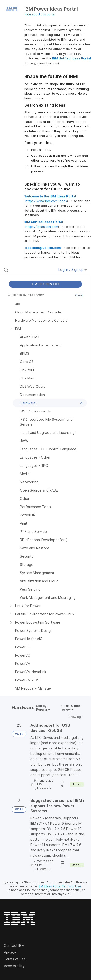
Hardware (44, 788)
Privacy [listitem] (10, 952)
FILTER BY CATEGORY (26, 295)
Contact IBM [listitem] (14, 945)
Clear (79, 295)
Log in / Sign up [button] (73, 269)
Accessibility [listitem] (14, 966)
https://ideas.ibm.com (42, 227)
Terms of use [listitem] (15, 959)
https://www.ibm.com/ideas (46, 201)
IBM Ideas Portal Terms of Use (59, 886)
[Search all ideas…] (29, 270)
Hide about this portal (40, 14)
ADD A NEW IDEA (45, 284)
